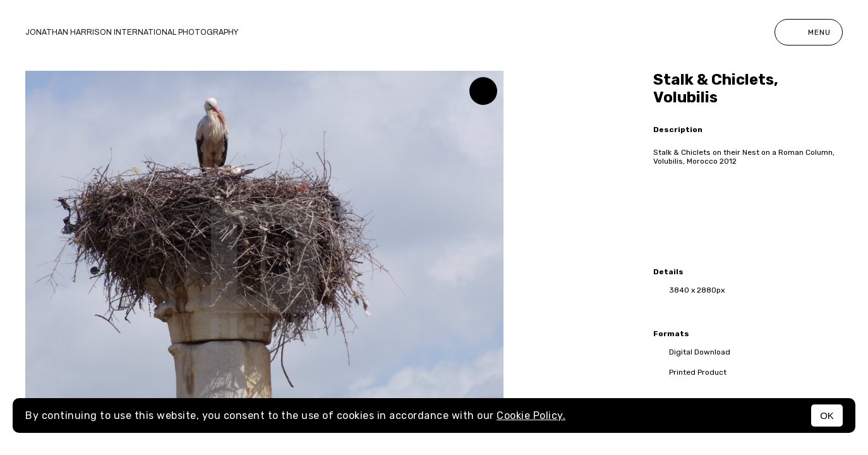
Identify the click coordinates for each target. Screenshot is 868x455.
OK (827, 416)
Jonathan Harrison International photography (132, 32)
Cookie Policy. (531, 416)
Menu (809, 32)
